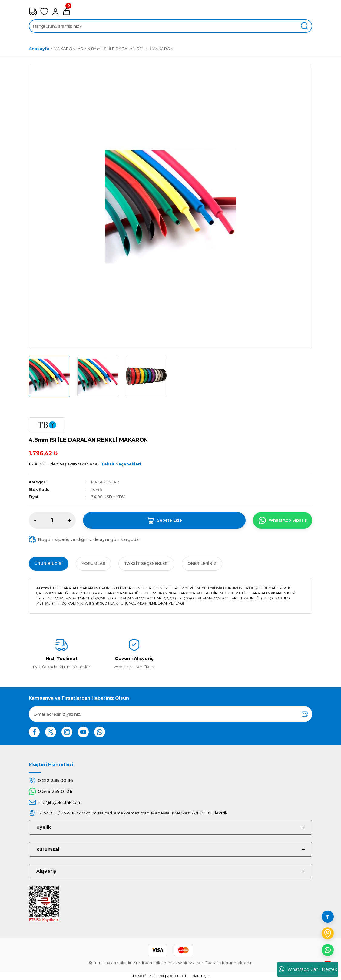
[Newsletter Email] (170, 714)
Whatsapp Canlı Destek (308, 969)
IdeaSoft (139, 976)
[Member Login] (55, 12)
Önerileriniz (202, 563)
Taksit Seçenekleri (121, 464)
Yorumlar (93, 563)
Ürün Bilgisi (49, 563)
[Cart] (67, 12)
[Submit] (305, 714)
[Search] (170, 26)
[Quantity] (52, 520)
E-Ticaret (157, 976)
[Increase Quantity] (69, 520)
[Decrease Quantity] (35, 520)
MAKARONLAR (105, 482)
